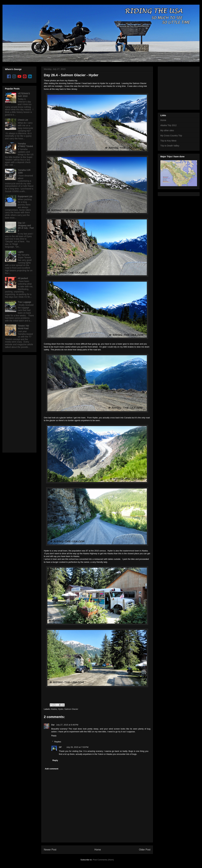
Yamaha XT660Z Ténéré (25, 145)
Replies (58, 742)
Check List (23, 120)
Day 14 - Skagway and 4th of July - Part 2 (26, 227)
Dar (53, 725)
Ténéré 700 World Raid (23, 327)
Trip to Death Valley (170, 146)
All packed (23, 278)
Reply (54, 736)
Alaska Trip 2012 (168, 125)
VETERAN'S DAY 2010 (24, 95)
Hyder (61, 709)
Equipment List (25, 196)
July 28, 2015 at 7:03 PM (77, 747)
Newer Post (50, 850)
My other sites (167, 130)
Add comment (52, 769)
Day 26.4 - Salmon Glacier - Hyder (71, 75)
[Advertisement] (17, 403)
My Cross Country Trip (171, 136)
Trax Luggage (25, 302)
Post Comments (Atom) (103, 860)
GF (60, 747)
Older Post (145, 850)
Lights (21, 252)
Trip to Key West (168, 141)
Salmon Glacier (71, 709)
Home (98, 850)
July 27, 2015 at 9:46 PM (67, 725)
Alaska (54, 709)
